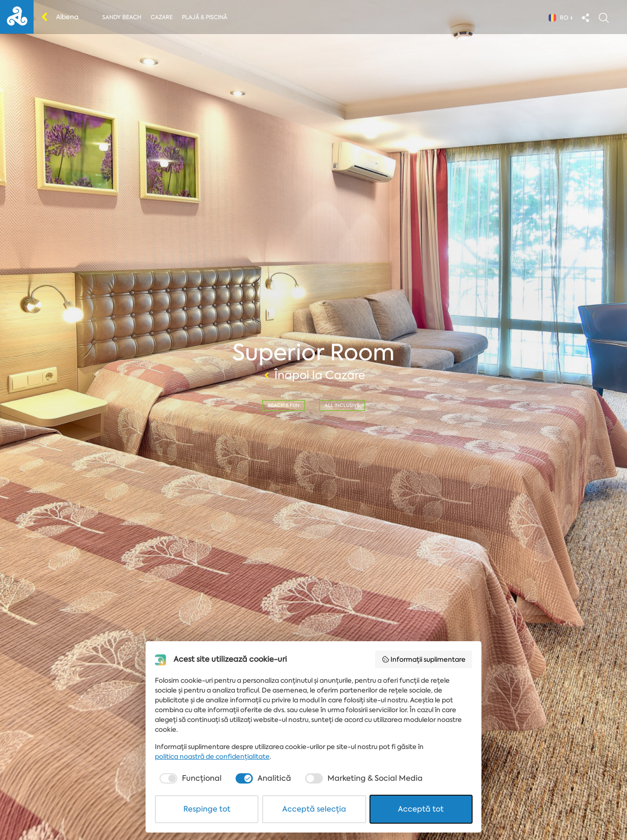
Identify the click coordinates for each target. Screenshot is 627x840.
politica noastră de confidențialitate (212, 756)
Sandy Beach (122, 17)
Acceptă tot (421, 809)
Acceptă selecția (314, 809)
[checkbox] (190, 778)
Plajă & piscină (205, 17)
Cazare (162, 17)
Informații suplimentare (424, 659)
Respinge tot (207, 809)
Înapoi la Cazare (313, 375)
